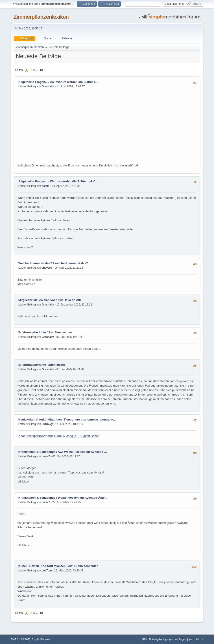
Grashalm (48, 86)
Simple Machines (41, 639)
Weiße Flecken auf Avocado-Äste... (82, 498)
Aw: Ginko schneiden (83, 566)
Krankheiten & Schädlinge (37, 452)
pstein (46, 186)
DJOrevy (47, 424)
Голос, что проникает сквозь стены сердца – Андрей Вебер (58, 436)
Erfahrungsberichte (32, 332)
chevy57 (47, 268)
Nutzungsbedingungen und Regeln (168, 639)
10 (41, 70)
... (38, 70)
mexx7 (46, 456)
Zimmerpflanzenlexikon (41, 17)
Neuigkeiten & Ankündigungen (40, 419)
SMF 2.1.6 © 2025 (21, 639)
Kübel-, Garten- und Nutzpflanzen (42, 566)
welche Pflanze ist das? (71, 263)
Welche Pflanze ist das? (35, 263)
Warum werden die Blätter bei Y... (73, 181)
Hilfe (144, 639)
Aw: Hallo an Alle (69, 300)
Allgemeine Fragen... (33, 82)
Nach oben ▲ (196, 639)
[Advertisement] (107, 130)
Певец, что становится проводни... (90, 419)
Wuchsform (25, 591)
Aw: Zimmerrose (60, 332)
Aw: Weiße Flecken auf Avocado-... (82, 452)
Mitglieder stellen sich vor (37, 300)
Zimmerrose (57, 365)
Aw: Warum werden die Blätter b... (74, 82)
